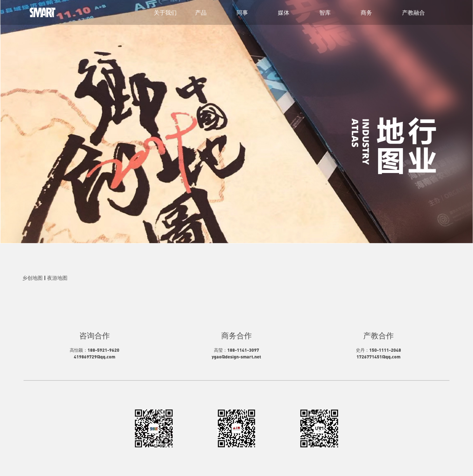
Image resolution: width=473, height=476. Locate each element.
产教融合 (413, 12)
